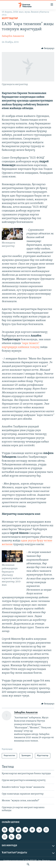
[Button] (48, 48)
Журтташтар (10, 18)
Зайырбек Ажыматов (13, 36)
